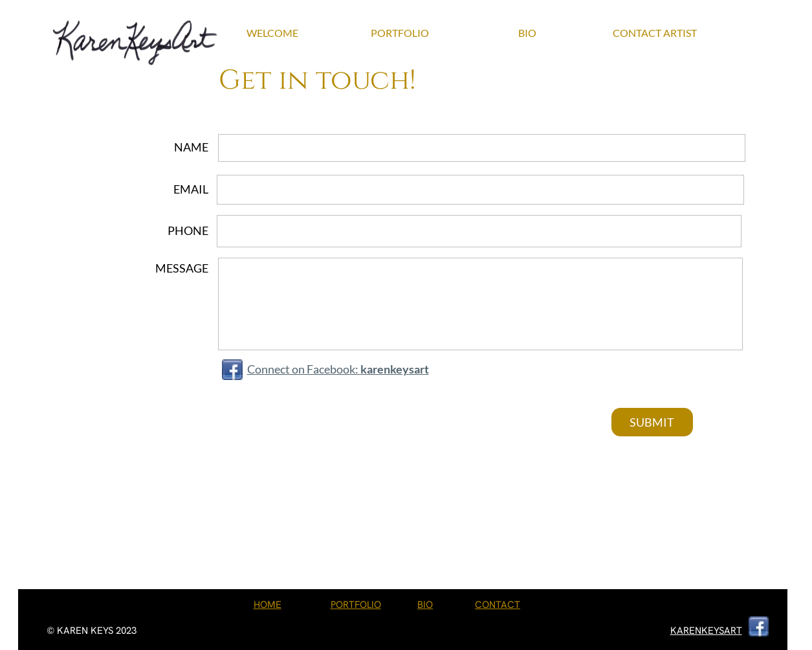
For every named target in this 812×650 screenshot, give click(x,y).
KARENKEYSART (706, 631)
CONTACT (498, 605)
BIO (425, 605)
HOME (268, 605)
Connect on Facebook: (304, 369)
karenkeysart (395, 369)
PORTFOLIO (356, 605)
